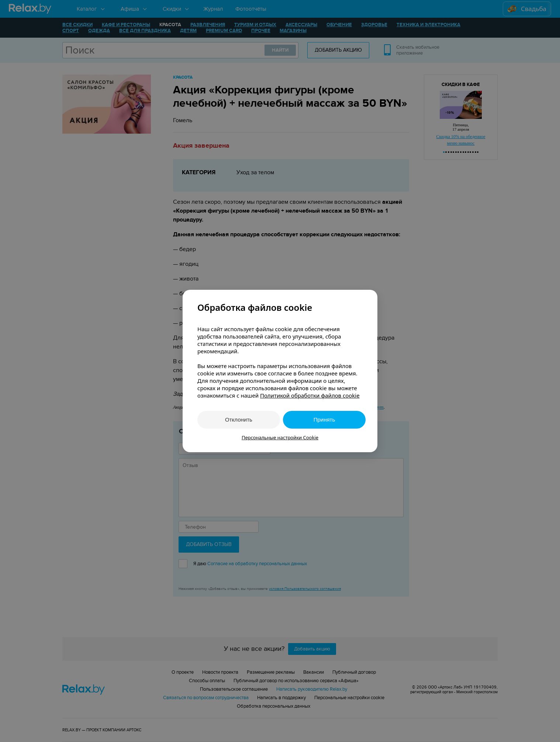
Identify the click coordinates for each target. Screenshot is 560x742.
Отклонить (239, 420)
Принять (324, 420)
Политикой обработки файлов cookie (310, 395)
